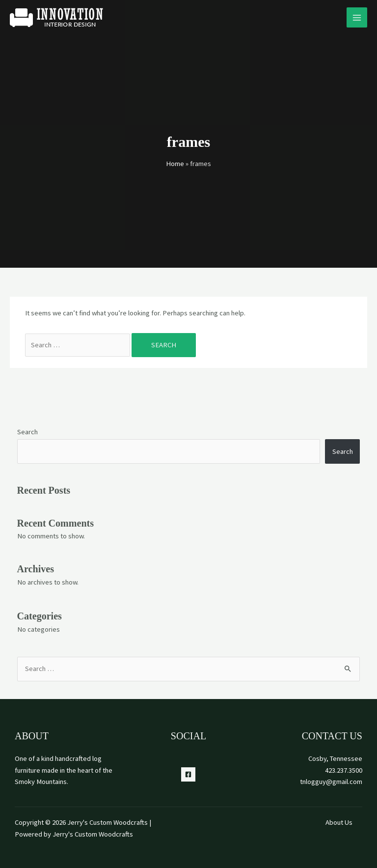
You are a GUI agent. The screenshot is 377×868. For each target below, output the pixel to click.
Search (27, 432)
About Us (339, 822)
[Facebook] (188, 774)
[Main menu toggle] (357, 18)
